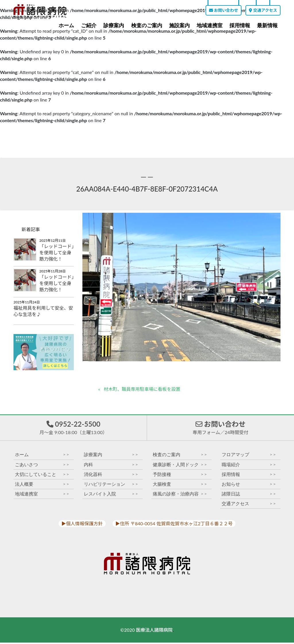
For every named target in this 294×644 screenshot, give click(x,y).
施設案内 (179, 26)
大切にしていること (42, 476)
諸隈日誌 (249, 495)
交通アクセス (263, 10)
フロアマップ (249, 456)
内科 (111, 466)
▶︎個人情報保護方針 (82, 525)
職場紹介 (249, 466)
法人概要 (42, 485)
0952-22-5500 (73, 428)
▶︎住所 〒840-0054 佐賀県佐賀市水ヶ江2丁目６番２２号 (174, 525)
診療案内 (114, 26)
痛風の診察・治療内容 (180, 495)
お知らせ (249, 485)
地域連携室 (210, 26)
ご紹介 (89, 26)
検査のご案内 (147, 26)
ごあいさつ (42, 466)
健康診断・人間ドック (180, 466)
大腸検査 (180, 485)
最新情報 (267, 26)
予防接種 (180, 476)
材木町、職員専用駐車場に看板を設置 (143, 389)
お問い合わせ (224, 10)
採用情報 (240, 26)
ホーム (66, 26)
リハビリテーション (111, 485)
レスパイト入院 (111, 495)
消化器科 (111, 476)
